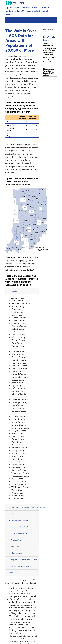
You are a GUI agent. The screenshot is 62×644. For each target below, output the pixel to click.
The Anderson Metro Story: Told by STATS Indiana (49, 72)
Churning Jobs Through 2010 (49, 44)
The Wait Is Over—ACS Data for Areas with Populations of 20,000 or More (49, 62)
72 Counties (13, 291)
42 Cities (12, 514)
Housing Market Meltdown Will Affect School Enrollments (49, 52)
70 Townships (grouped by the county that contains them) (29, 507)
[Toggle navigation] (10, 20)
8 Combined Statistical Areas (18, 533)
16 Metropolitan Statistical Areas (20, 520)
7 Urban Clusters (14, 547)
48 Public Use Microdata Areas (19, 566)
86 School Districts (15, 553)
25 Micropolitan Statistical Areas (20, 527)
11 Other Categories (15, 573)
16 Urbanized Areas (15, 540)
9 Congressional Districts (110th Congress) (23, 560)
